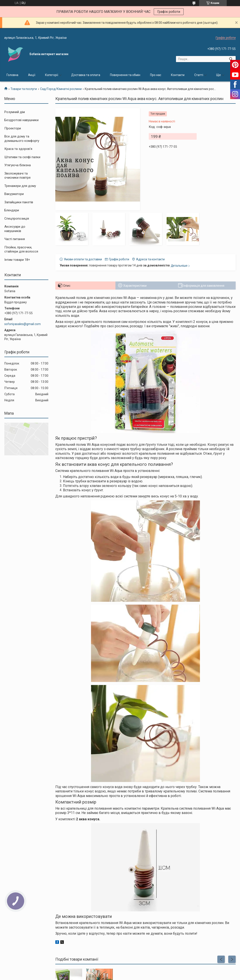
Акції (32, 75)
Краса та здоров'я (18, 149)
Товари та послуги (24, 89)
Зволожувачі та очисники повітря (17, 176)
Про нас (156, 75)
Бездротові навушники (21, 120)
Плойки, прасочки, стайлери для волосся (21, 249)
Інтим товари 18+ (17, 260)
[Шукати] (231, 59)
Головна (12, 75)
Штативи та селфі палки (22, 157)
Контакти (178, 75)
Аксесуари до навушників (15, 229)
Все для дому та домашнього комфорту (22, 139)
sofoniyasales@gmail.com (23, 324)
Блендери (12, 210)
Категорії (52, 75)
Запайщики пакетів (19, 202)
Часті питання (15, 239)
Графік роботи (169, 12)
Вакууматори (14, 194)
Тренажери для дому (20, 186)
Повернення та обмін (125, 75)
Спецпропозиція (17, 219)
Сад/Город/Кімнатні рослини (61, 89)
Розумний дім (15, 112)
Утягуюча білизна (18, 165)
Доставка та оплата (86, 75)
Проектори (13, 128)
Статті (199, 75)
